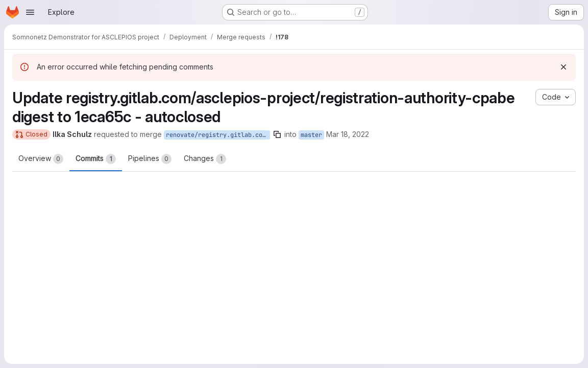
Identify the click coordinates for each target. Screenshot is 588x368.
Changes (205, 159)
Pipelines (150, 159)
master (311, 135)
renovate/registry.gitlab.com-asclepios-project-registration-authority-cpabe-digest (218, 135)
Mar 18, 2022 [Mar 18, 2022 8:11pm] (348, 134)
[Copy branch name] (277, 134)
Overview (41, 159)
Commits (96, 159)
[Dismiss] (563, 67)
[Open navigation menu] (30, 12)
